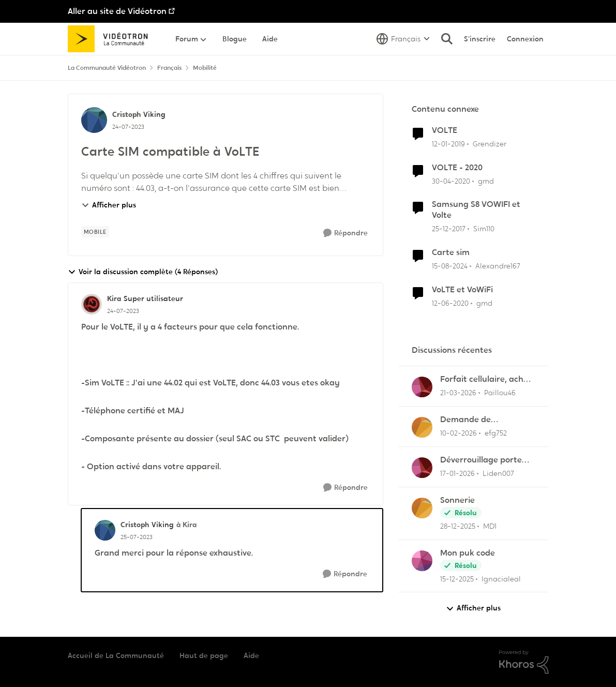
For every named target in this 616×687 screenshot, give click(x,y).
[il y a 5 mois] (459, 433)
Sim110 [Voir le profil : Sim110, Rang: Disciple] (484, 229)
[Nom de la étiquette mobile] (95, 232)
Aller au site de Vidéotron (117, 11)
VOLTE (445, 130)
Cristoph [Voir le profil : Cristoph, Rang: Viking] (126, 114)
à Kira (186, 525)
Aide (251, 655)
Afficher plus (109, 205)
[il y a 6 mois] (457, 474)
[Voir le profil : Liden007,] (422, 468)
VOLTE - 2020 (457, 168)
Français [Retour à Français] (169, 68)
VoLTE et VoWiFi (462, 290)
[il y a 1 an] (450, 266)
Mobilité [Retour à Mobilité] (205, 68)
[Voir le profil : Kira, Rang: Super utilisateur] (92, 304)
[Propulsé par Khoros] (524, 662)
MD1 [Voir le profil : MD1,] (490, 526)
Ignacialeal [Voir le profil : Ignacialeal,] (501, 578)
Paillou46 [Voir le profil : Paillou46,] (500, 393)
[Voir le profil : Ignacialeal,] (422, 561)
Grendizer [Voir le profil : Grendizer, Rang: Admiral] (490, 144)
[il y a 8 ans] (449, 229)
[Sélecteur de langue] (403, 39)
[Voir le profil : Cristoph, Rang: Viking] (94, 120)
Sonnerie (457, 500)
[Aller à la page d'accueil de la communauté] (111, 39)
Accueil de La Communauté (116, 655)
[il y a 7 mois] (458, 526)
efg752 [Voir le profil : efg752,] (496, 433)
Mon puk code (468, 553)
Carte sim (451, 252)
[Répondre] (345, 233)
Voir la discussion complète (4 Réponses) (143, 272)
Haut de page (204, 655)
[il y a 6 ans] (451, 181)
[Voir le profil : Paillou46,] (422, 387)
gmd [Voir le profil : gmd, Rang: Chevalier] (486, 181)
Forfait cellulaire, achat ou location (486, 379)
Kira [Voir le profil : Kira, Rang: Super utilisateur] (114, 298)
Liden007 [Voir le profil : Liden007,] (498, 473)
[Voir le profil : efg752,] (422, 427)
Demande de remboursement (472, 420)
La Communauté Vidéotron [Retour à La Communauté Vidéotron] (107, 68)
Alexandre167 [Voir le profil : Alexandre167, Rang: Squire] (498, 266)
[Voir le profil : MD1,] (422, 508)
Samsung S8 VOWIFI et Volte (476, 210)
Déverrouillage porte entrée (481, 460)
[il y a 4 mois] (458, 393)
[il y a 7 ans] (448, 144)
